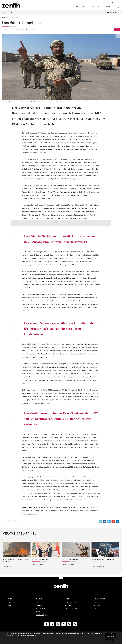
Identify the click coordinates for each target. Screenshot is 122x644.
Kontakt (99, 606)
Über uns (12, 606)
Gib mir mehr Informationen (28, 636)
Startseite (80, 7)
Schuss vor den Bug (41, 559)
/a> (69, 625)
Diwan (36, 514)
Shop (108, 7)
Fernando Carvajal (19, 29)
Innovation (42, 609)
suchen (119, 7)
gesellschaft (43, 616)
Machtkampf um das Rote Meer (103, 561)
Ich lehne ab (109, 641)
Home (10, 599)
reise (39, 612)
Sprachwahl (116, 3)
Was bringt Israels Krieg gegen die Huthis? (16, 561)
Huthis (21, 521)
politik (40, 602)
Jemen (4, 521)
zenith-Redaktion (99, 567)
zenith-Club (71, 602)
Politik (117, 29)
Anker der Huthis (70, 559)
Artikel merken (115, 12)
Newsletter (106, 3)
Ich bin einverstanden (110, 636)
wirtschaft (42, 606)
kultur (40, 599)
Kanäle (95, 7)
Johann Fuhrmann (40, 564)
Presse (98, 602)
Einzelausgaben (73, 609)
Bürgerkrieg (12, 521)
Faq (96, 609)
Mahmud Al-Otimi (69, 564)
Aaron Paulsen (9, 567)
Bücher (69, 606)
